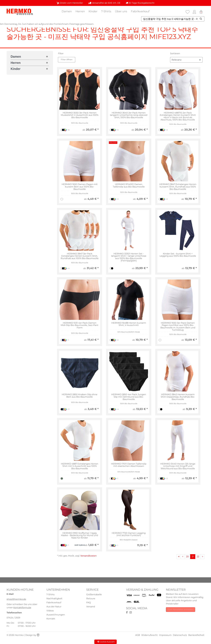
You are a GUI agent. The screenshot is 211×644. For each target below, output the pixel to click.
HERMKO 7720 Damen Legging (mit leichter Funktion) (129, 534)
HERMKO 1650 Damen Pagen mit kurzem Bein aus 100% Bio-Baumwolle (80, 187)
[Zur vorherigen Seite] (183, 557)
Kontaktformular (22, 607)
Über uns (121, 11)
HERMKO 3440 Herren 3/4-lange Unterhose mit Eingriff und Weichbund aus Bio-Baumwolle (178, 466)
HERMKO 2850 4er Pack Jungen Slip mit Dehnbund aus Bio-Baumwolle (129, 397)
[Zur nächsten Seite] (202, 557)
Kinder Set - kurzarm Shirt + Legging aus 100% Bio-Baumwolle (178, 255)
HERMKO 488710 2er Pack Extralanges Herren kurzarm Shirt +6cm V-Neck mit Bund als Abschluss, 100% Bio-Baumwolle (178, 116)
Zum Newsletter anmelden (181, 609)
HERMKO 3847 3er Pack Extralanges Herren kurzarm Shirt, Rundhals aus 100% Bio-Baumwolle (80, 256)
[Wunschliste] (188, 12)
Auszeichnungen (56, 615)
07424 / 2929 (13, 618)
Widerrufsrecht (150, 635)
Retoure (91, 598)
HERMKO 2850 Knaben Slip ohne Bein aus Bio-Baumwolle (80, 396)
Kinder (93, 11)
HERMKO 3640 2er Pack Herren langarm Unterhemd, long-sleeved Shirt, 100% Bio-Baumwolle (129, 115)
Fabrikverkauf (140, 11)
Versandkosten (88, 556)
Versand (91, 607)
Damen (67, 11)
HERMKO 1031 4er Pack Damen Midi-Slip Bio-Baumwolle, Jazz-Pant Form (80, 325)
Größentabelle (94, 594)
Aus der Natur (54, 607)
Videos (50, 611)
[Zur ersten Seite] (179, 557)
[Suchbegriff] (173, 19)
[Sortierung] (186, 60)
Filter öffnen (67, 60)
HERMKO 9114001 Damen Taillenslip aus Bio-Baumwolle (129, 185)
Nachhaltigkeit (54, 598)
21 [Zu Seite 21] (193, 557)
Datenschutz (180, 635)
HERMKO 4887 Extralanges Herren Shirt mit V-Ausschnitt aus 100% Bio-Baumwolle (80, 466)
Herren (80, 11)
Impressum (165, 635)
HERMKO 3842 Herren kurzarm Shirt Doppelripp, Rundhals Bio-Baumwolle (178, 397)
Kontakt (51, 619)
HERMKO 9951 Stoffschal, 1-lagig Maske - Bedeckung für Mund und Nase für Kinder (80, 535)
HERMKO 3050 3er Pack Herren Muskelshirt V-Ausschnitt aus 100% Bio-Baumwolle (80, 115)
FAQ (88, 603)
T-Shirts (106, 11)
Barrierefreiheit (196, 635)
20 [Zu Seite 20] (187, 557)
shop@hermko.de (16, 599)
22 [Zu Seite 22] (198, 557)
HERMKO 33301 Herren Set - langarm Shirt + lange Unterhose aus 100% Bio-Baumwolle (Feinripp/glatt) (129, 257)
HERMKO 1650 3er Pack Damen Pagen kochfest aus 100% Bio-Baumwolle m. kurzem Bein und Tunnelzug (178, 326)
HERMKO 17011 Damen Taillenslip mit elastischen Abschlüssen (129, 465)
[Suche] (201, 19)
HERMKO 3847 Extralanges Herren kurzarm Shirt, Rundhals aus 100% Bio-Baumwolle (178, 187)
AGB (138, 635)
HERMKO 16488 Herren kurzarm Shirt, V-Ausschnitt (129, 324)
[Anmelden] (194, 12)
